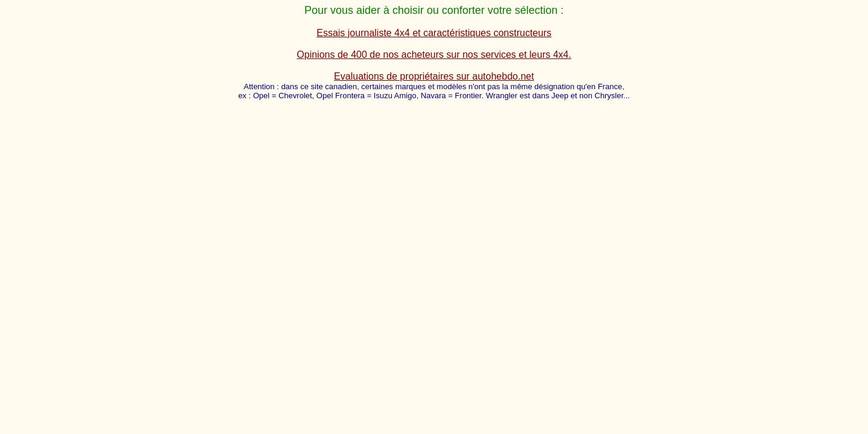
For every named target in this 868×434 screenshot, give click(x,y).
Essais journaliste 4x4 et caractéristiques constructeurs (434, 33)
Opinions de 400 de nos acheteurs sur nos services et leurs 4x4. (434, 55)
